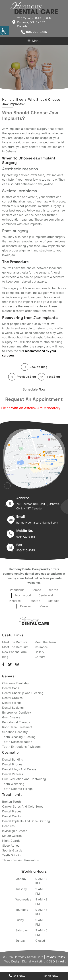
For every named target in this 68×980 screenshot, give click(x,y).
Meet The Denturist (15, 647)
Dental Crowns (12, 698)
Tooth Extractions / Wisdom (21, 747)
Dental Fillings (12, 703)
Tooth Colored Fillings (17, 789)
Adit (63, 961)
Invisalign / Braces (15, 831)
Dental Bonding (13, 759)
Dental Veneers (13, 774)
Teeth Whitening (13, 784)
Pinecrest (15, 601)
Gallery (39, 652)
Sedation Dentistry (15, 732)
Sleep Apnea (11, 846)
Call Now (17, 976)
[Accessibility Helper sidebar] (4, 31)
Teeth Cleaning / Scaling (19, 737)
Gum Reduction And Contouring (24, 779)
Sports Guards (12, 850)
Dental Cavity (12, 816)
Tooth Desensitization (17, 742)
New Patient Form (14, 652)
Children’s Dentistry (16, 683)
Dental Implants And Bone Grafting (26, 821)
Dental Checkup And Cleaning (23, 693)
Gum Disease (11, 717)
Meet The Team (45, 642)
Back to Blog (35, 367)
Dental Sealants (13, 708)
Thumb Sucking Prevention (21, 860)
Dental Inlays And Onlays (19, 769)
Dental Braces (12, 811)
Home (7, 100)
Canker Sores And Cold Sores (23, 806)
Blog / (22, 100)
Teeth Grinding (12, 855)
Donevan (26, 606)
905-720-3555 (34, 32)
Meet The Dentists (15, 642)
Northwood (23, 595)
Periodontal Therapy (16, 722)
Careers (40, 657)
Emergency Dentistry (17, 712)
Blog (5, 657)
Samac (36, 590)
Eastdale (53, 601)
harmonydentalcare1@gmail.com (37, 523)
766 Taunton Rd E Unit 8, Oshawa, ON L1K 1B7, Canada (32, 22)
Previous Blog (23, 377)
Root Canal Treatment (17, 727)
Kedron (53, 590)
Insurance (41, 647)
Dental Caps (11, 688)
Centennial (46, 595)
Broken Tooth (11, 802)
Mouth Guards (12, 836)
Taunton (35, 601)
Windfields (17, 590)
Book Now (51, 976)
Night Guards (11, 841)
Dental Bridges (12, 764)
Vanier (44, 606)
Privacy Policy (55, 957)
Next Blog (50, 377)
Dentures (8, 826)
